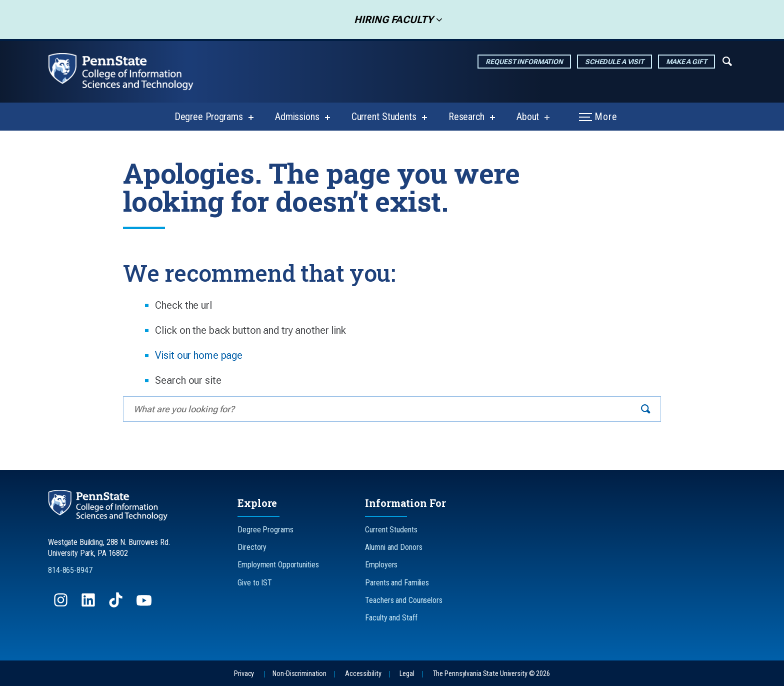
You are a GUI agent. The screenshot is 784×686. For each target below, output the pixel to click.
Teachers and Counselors (403, 600)
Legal (407, 674)
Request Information (524, 62)
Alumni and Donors (393, 547)
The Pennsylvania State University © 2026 (491, 674)
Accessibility (363, 674)
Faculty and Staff (391, 618)
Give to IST (255, 583)
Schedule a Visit (614, 62)
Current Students (384, 117)
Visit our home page (199, 355)
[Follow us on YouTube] (145, 605)
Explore (257, 503)
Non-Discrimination (299, 674)
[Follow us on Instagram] (62, 605)
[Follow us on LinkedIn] (89, 605)
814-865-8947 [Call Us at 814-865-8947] (70, 570)
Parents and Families (397, 583)
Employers (381, 565)
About (528, 117)
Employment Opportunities (278, 565)
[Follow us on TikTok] (117, 605)
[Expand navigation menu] (727, 61)
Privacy (244, 674)
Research (466, 117)
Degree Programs (209, 117)
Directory (252, 547)
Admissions (297, 117)
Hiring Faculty (390, 20)
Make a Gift (686, 62)
